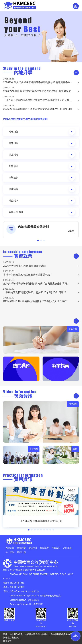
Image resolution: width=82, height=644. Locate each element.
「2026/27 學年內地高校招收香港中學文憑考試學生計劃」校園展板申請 (41, 100)
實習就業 (21, 548)
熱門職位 (21, 366)
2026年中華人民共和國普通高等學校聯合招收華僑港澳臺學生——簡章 (41, 82)
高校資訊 (42, 166)
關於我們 (21, 552)
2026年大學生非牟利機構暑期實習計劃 (24, 266)
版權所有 (8, 641)
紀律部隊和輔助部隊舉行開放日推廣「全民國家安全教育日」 (36, 284)
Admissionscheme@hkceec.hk (24, 596)
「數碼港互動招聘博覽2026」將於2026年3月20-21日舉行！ (36, 292)
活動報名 (67, 548)
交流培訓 (33, 548)
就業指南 (61, 366)
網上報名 (42, 155)
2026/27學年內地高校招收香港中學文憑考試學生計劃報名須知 (37, 91)
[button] (38, 240)
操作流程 (42, 189)
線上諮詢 (10, 552)
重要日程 (42, 143)
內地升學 (10, 548)
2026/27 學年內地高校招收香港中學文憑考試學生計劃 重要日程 (38, 109)
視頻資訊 (56, 548)
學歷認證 (44, 548)
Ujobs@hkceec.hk (18, 600)
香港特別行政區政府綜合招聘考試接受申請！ (28, 275)
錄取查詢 (42, 178)
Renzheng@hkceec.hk (20, 604)
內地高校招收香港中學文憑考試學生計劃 (25, 119)
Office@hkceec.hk (18, 591)
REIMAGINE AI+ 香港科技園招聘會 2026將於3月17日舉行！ (36, 301)
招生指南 (42, 201)
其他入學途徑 (42, 212)
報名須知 (42, 132)
